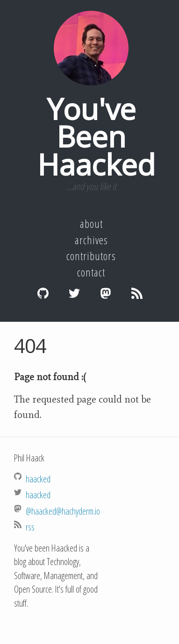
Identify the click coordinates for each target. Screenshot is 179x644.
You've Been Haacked (96, 136)
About (91, 224)
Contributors (91, 256)
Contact (91, 272)
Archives (91, 240)
